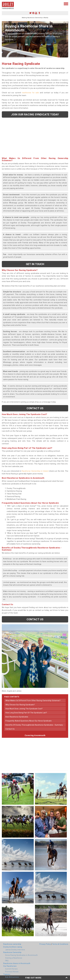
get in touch (35, 264)
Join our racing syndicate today (35, 114)
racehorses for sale (30, 93)
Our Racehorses (10, 966)
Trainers (7, 974)
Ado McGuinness (12, 977)
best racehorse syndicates (17, 717)
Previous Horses (12, 972)
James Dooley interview (15, 950)
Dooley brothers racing (13, 947)
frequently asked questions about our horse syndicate (29, 721)
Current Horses (11, 969)
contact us (10, 729)
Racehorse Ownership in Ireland (35, 471)
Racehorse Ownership (12, 952)
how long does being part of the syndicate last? (26, 713)
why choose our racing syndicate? (20, 705)
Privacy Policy (45, 944)
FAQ (7, 961)
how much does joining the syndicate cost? (24, 709)
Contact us (35, 408)
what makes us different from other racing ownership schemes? (33, 701)
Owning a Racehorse (14, 958)
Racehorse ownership (12, 944)
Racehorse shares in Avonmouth (17, 963)
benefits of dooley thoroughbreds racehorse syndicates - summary (34, 725)
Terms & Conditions (60, 944)
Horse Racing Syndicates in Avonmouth (21, 955)
